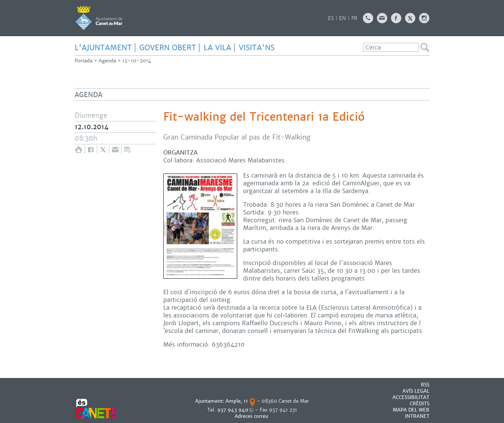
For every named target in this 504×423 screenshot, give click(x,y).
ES (331, 18)
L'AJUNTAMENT (103, 48)
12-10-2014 (137, 61)
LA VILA (217, 48)
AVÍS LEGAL (416, 391)
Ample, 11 (237, 401)
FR (354, 18)
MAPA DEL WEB (411, 410)
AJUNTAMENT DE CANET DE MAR (99, 18)
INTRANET (417, 416)
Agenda (107, 61)
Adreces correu (252, 416)
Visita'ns (257, 48)
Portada (84, 61)
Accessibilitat (411, 397)
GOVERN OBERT (168, 48)
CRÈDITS (420, 404)
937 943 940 (233, 410)
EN (343, 18)
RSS (425, 385)
